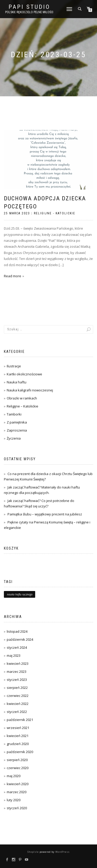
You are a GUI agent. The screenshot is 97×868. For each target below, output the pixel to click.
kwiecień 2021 (18, 736)
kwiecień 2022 (18, 704)
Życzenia (14, 438)
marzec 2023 (17, 672)
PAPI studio (29, 7)
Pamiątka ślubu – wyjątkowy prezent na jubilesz (45, 514)
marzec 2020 (17, 792)
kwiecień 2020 (18, 784)
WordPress (62, 852)
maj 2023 (14, 655)
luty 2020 (14, 800)
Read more (13, 276)
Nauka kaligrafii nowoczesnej (30, 390)
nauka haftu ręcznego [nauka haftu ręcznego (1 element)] (20, 594)
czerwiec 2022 (18, 696)
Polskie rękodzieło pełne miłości (29, 12)
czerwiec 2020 (18, 768)
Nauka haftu (17, 382)
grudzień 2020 (18, 744)
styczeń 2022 (17, 712)
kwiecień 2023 (18, 663)
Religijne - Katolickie (55, 213)
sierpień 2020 (17, 760)
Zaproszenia (17, 430)
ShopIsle (33, 852)
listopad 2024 (17, 631)
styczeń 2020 (17, 808)
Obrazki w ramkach (22, 398)
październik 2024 (20, 639)
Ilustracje (14, 366)
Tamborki (14, 414)
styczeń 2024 (17, 647)
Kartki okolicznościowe (24, 374)
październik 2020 (20, 752)
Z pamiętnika (17, 422)
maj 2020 (14, 776)
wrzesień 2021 (18, 728)
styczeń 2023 (17, 680)
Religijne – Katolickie (23, 406)
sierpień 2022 (17, 688)
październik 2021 (20, 720)
